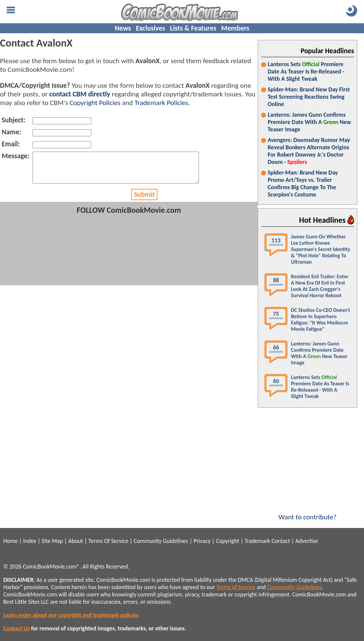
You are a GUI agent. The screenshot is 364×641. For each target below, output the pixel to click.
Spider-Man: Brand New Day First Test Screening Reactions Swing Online (309, 97)
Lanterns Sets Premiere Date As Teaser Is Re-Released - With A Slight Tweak (306, 71)
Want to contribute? (308, 513)
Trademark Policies (161, 103)
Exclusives (150, 28)
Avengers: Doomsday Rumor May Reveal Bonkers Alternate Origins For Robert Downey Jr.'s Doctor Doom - (309, 151)
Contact (281, 541)
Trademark (257, 541)
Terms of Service (236, 587)
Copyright (227, 541)
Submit (144, 200)
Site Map (52, 541)
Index (30, 541)
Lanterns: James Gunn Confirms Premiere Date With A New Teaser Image (309, 122)
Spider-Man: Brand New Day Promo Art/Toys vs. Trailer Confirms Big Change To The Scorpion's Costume (303, 184)
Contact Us (16, 628)
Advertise (307, 541)
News (123, 28)
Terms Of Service (108, 541)
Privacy (202, 541)
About (75, 541)
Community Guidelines (161, 541)
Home (10, 541)
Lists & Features (193, 28)
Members (235, 28)
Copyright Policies (95, 103)
